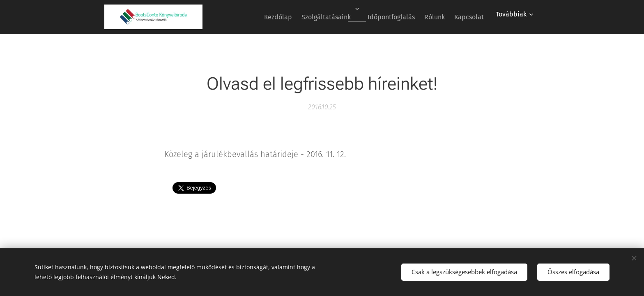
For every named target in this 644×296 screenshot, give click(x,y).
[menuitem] (255, 17)
